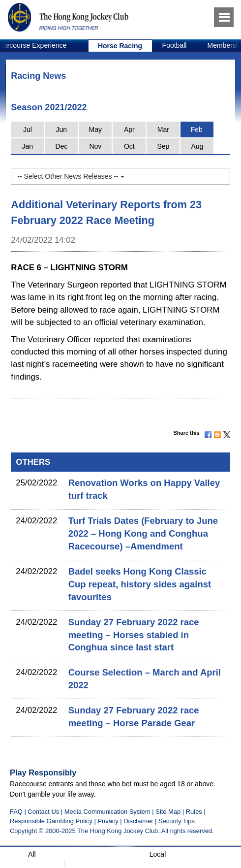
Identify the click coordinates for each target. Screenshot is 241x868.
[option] (120, 46)
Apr (129, 129)
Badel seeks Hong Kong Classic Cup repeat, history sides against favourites (140, 584)
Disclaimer (138, 821)
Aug (197, 146)
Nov (95, 146)
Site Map (168, 812)
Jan (28, 146)
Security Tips (177, 821)
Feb (197, 129)
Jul (28, 129)
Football (175, 45)
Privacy (108, 821)
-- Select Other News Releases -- (71, 176)
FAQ (16, 812)
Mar (163, 129)
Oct (129, 146)
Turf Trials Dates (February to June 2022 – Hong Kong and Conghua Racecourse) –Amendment (143, 533)
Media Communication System (107, 812)
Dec (61, 146)
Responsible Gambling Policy (51, 821)
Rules (195, 812)
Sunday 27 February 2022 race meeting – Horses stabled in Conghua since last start (134, 635)
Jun (62, 129)
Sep (163, 146)
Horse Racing (120, 46)
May (95, 129)
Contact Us (43, 812)
